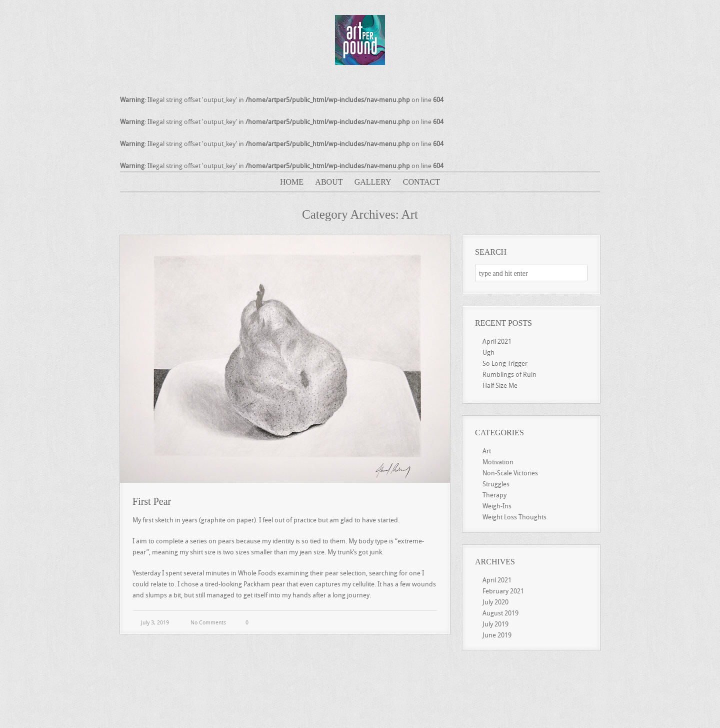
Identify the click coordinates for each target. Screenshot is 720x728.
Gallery (373, 182)
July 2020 (495, 602)
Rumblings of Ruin (509, 374)
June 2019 (497, 635)
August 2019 (500, 613)
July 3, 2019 (154, 622)
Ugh (488, 352)
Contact (421, 182)
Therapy (494, 495)
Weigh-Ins (497, 506)
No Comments (208, 622)
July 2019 (495, 624)
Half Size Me (500, 385)
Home (292, 182)
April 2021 (497, 341)
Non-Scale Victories (510, 473)
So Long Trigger (505, 363)
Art (487, 451)
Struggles (496, 484)
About (329, 182)
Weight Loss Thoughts (514, 517)
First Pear (152, 501)
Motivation (498, 462)
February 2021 (503, 591)
